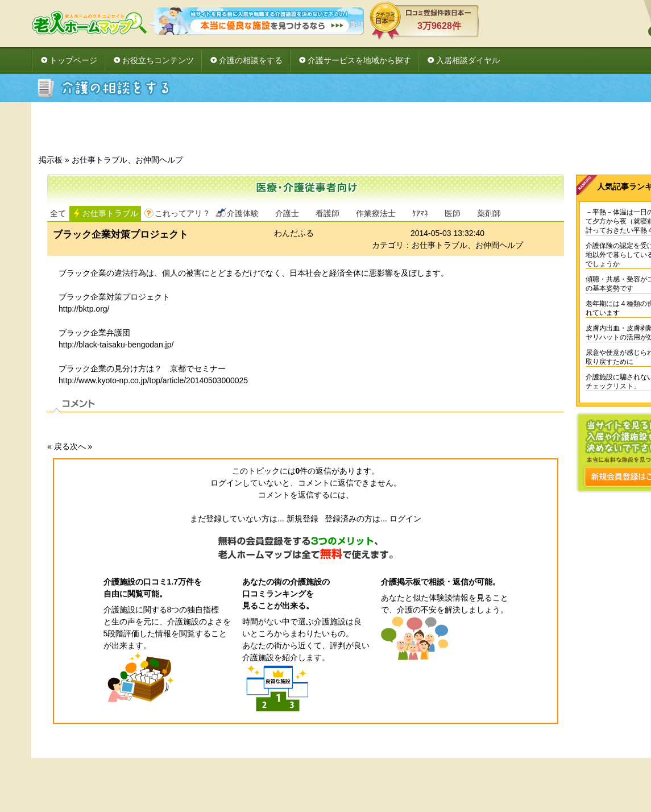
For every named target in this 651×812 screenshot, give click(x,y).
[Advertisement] (384, 131)
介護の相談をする (251, 60)
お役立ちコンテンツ (158, 60)
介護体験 (243, 213)
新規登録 (302, 519)
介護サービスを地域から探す (359, 60)
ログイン (405, 519)
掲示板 (51, 160)
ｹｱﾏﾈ (420, 213)
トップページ (73, 60)
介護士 (287, 213)
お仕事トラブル (110, 213)
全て (58, 213)
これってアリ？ (183, 213)
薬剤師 (489, 213)
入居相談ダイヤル (468, 60)
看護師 (327, 213)
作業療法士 (376, 213)
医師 (453, 213)
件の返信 (314, 471)
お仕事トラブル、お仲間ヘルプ (127, 160)
